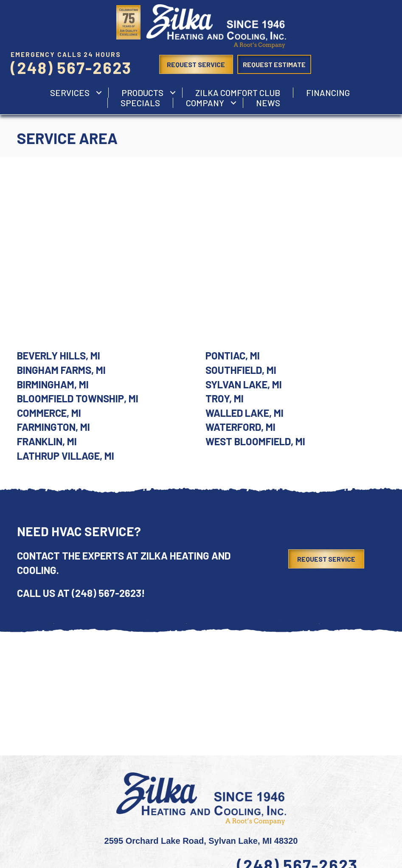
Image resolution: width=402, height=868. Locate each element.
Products (142, 93)
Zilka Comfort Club (238, 93)
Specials (140, 103)
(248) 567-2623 (71, 68)
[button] (99, 93)
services (70, 93)
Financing (328, 93)
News (268, 103)
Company (205, 103)
